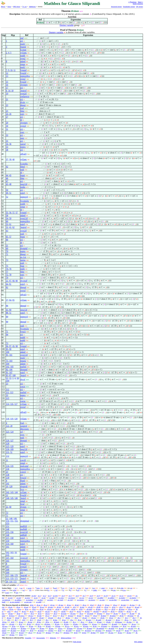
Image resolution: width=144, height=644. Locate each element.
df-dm (63, 611)
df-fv (55, 614)
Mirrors (3, 7)
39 (10, 159)
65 (7, 237)
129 (12, 446)
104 (8, 364)
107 (11, 372)
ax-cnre (102, 600)
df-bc (47, 622)
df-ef (21, 624)
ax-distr (40, 600)
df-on (113, 611)
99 (10, 349)
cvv (63, 588)
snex (22, 138)
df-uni (49, 609)
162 (8, 553)
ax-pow (27, 598)
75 (7, 266)
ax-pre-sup (28, 602)
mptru (23, 251)
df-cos (38, 624)
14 (9, 91)
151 (12, 521)
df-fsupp (130, 616)
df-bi (32, 605)
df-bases (109, 631)
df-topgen (115, 626)
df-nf (92, 605)
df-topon (88, 631)
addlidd (23, 535)
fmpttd (23, 47)
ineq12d (24, 184)
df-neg (94, 618)
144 (16, 492)
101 (11, 355)
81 (10, 284)
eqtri (22, 114)
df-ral (34, 607)
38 (7, 150)
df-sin (29, 624)
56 (10, 213)
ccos (124, 590)
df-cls (136, 631)
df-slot (66, 624)
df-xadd (98, 620)
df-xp (32, 611)
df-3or (52, 605)
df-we (24, 611)
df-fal (77, 605)
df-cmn (131, 628)
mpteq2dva (25, 76)
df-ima (87, 611)
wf (24, 590)
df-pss (129, 607)
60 (7, 221)
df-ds (39, 626)
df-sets (57, 624)
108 (14, 375)
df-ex (84, 605)
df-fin (122, 616)
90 (7, 322)
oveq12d (24, 218)
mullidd (24, 529)
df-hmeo (66, 633)
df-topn (86, 626)
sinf (22, 38)
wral (55, 588)
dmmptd (24, 370)
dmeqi (23, 105)
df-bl (32, 631)
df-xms (111, 633)
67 (10, 281)
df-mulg (111, 628)
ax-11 (114, 596)
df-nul (137, 607)
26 (10, 114)
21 (7, 99)
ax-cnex (61, 598)
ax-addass (18, 600)
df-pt (124, 626)
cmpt (103, 588)
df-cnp (39, 633)
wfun (15, 590)
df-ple (31, 626)
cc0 (78, 590)
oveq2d (23, 93)
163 (12, 553)
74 (7, 269)
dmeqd (23, 287)
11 (14, 70)
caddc (95, 590)
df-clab (123, 605)
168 (8, 569)
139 (8, 478)
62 (13, 227)
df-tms (129, 633)
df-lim (121, 611)
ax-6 (77, 596)
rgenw (23, 260)
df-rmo (50, 607)
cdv (17, 593)
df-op (41, 609)
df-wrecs (21, 616)
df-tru (69, 605)
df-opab (89, 609)
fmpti (23, 175)
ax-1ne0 (60, 600)
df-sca (134, 624)
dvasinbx (28, 638)
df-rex (42, 607)
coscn (23, 386)
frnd (22, 423)
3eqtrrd (23, 91)
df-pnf (41, 618)
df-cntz (121, 628)
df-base (85, 624)
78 (10, 275)
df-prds (133, 626)
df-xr (59, 618)
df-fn (18, 614)
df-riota (73, 614)
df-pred (96, 611)
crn (131, 588)
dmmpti (24, 441)
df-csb (90, 607)
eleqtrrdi (24, 486)
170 (16, 575)
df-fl (13, 622)
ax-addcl (100, 598)
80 (17, 281)
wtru (38, 588)
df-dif (98, 607)
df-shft (66, 622)
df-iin (73, 609)
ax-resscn (72, 598)
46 (7, 178)
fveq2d (23, 73)
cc (63, 590)
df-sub (85, 618)
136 (8, 469)
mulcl (23, 44)
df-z (47, 620)
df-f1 (32, 614)
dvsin (23, 102)
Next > (140, 2)
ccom (4, 590)
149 (15, 519)
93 (7, 355)
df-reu (59, 607)
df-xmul (108, 620)
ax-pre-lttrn (125, 600)
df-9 (31, 620)
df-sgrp (80, 628)
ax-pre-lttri (113, 600)
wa (21, 588)
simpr (23, 64)
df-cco (67, 626)
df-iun (65, 609)
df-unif (48, 626)
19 (7, 93)
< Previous (132, 2)
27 (7, 117)
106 (11, 370)
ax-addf (39, 602)
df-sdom (113, 616)
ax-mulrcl (133, 598)
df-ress (94, 624)
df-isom (64, 614)
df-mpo (100, 614)
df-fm (84, 633)
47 (7, 181)
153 (8, 523)
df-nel (26, 607)
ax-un (44, 598)
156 (12, 532)
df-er (62, 616)
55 (7, 213)
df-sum (12, 624)
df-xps (33, 628)
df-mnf (51, 618)
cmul (104, 590)
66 (7, 240)
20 (7, 582)
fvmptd (23, 70)
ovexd (23, 291)
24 (7, 114)
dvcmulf (24, 281)
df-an (38, 605)
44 (7, 175)
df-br (81, 609)
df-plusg (104, 624)
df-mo (107, 605)
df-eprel (122, 609)
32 (7, 227)
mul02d (24, 526)
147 (8, 558)
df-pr (27, 609)
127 (12, 441)
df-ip (14, 626)
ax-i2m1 (50, 600)
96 (7, 346)
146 (16, 498)
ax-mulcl (122, 598)
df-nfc (10, 607)
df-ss (121, 607)
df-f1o (48, 614)
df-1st (124, 614)
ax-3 (49, 596)
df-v (75, 607)
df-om (116, 614)
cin (71, 588)
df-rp (79, 620)
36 (10, 144)
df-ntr (127, 631)
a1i (22, 41)
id (21, 120)
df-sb (99, 605)
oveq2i (23, 126)
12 (7, 73)
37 (7, 159)
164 (12, 558)
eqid (22, 170)
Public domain (77, 642)
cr (71, 590)
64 (7, 284)
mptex (23, 147)
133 (12, 578)
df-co (56, 611)
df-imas (23, 628)
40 (13, 159)
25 (7, 111)
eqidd (23, 56)
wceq (30, 588)
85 (13, 300)
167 (8, 567)
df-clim (129, 622)
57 (13, 213)
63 (7, 231)
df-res (79, 611)
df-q (72, 620)
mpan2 (23, 361)
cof (56, 590)
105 (12, 367)
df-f (25, 614)
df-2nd (132, 614)
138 (8, 475)
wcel (47, 588)
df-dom (103, 616)
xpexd (23, 144)
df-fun (11, 614)
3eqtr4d (24, 575)
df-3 (126, 618)
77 (7, 272)
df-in (114, 607)
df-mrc (51, 628)
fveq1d (23, 478)
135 (12, 466)
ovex (22, 435)
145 (12, 498)
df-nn (111, 618)
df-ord (105, 611)
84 (10, 300)
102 (8, 367)
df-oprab (90, 614)
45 (10, 175)
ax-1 (39, 596)
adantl (23, 61)
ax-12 (121, 596)
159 (8, 541)
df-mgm (70, 628)
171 (16, 578)
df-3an (61, 605)
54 (7, 218)
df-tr (106, 609)
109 (8, 381)
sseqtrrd (24, 426)
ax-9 (98, 596)
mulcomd (24, 466)
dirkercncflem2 (66, 638)
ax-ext (129, 596)
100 (8, 352)
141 (8, 483)
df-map (71, 616)
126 (8, 441)
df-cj (74, 622)
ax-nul (19, 598)
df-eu (115, 605)
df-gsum (104, 626)
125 (8, 446)
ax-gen (55, 596)
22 (7, 281)
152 (16, 521)
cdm (122, 588)
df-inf (17, 618)
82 (7, 287)
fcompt (23, 50)
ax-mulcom (6, 600)
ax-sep (10, 598)
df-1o (47, 616)
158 (12, 538)
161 (8, 547)
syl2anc (24, 53)
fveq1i (23, 332)
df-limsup (119, 622)
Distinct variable (67, 25)
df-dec (55, 620)
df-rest (76, 626)
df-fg (60, 631)
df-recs (31, 616)
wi (16, 588)
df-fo (40, 614)
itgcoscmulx (41, 638)
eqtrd (22, 193)
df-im (91, 622)
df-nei (4, 633)
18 (12, 91)
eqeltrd (23, 367)
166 (12, 575)
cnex (22, 132)
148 (11, 519)
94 (7, 334)
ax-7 (84, 596)
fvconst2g (24, 201)
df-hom (58, 626)
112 (7, 389)
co (48, 590)
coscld (23, 460)
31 (7, 129)
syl (22, 432)
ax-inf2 (52, 598)
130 (8, 449)
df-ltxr (68, 618)
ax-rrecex (92, 600)
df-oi (25, 618)
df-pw (11, 609)
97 (10, 346)
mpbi (22, 269)
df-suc (129, 611)
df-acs (60, 628)
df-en (95, 616)
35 (7, 141)
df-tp (34, 609)
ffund (23, 481)
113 (12, 392)
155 (8, 532)
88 (7, 313)
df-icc (126, 620)
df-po (130, 609)
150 (8, 521)
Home (9, 7)
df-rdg (39, 616)
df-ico (118, 620)
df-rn (71, 611)
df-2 (119, 618)
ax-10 (106, 596)
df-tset (22, 626)
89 (7, 317)
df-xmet (13, 631)
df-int (57, 609)
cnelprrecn (25, 96)
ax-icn (91, 598)
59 (10, 218)
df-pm (79, 616)
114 (7, 404)
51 (10, 193)
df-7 (16, 620)
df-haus (48, 633)
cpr (94, 588)
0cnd (22, 504)
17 (7, 88)
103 (11, 361)
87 (10, 375)
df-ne (18, 607)
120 (16, 419)
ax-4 (63, 596)
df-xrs (4, 628)
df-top (78, 631)
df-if (4, 609)
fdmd (23, 167)
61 (10, 224)
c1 (86, 590)
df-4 (134, 618)
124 (12, 432)
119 (12, 419)
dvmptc (23, 507)
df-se (16, 611)
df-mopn (41, 631)
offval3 (23, 154)
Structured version (116, 7)
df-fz (135, 620)
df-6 (9, 620)
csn (87, 588)
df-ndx (75, 624)
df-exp (30, 622)
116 (12, 404)
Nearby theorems (138, 4)
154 (8, 544)
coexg (23, 401)
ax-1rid (70, 600)
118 (7, 419)
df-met (23, 631)
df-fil (76, 633)
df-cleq (132, 605)
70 (7, 251)
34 (7, 144)
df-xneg (89, 620)
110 (11, 582)
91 (7, 372)
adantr (23, 364)
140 (8, 498)
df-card (33, 618)
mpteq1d (24, 197)
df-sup (9, 618)
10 (11, 70)
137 (8, 575)
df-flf (102, 633)
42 (7, 167)
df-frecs (12, 616)
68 (13, 281)
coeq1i (23, 472)
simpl (23, 463)
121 (8, 578)
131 (8, 452)
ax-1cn (23, 257)
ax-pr (36, 598)
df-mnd (89, 628)
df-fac (39, 622)
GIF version (139, 7)
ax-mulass (30, 600)
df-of (108, 614)
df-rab (67, 607)
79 (7, 278)
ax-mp (34, 596)
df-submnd (100, 628)
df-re (82, 622)
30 (7, 126)
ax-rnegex (81, 600)
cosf (22, 108)
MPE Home (17, 7)
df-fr (9, 611)
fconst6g (24, 164)
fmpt (22, 266)
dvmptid (24, 248)
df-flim (93, 633)
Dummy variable (56, 32)
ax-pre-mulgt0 (15, 602)
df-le (76, 618)
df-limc (12, 635)
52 (7, 197)
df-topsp (98, 631)
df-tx (57, 633)
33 (7, 135)
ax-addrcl (111, 598)
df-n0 (39, 620)
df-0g (95, 626)
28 (18, 378)
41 (10, 227)
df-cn (30, 633)
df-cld (118, 631)
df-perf (21, 633)
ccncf (7, 593)
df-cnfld (69, 631)
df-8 (24, 620)
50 (7, 190)
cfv (30, 590)
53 (7, 224)
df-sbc (82, 607)
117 (16, 404)
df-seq (21, 622)
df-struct (47, 624)
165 (8, 561)
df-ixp (87, 616)
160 (12, 544)
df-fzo (4, 622)
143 (12, 492)
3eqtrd (23, 375)
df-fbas (51, 631)
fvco (22, 489)
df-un (106, 607)
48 (10, 184)
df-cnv (48, 611)
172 (15, 582)
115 (7, 398)
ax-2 (44, 596)
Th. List (24, 7)
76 (10, 269)
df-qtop (14, 628)
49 (7, 193)
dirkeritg (53, 638)
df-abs (108, 622)
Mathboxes (32, 7)
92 (7, 370)
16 (7, 85)
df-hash (56, 622)
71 (7, 254)
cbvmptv (24, 85)
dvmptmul (25, 521)
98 (17, 346)
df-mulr (114, 624)
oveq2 (23, 58)
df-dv (21, 635)
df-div (103, 618)
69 (7, 248)
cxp (112, 588)
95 (7, 349)
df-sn (19, 609)
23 (7, 105)
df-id (113, 609)
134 (8, 466)
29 (7, 123)
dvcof (23, 379)
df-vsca (5, 626)
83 (7, 375)
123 (8, 432)
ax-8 (91, 596)
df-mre (42, 628)
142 (8, 492)
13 (7, 76)
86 (7, 306)
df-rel (39, 611)
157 (8, 538)
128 (8, 443)
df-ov (81, 614)
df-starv (124, 624)
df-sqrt (99, 622)
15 (7, 82)
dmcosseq (24, 429)
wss (80, 588)
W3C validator (138, 642)
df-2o (55, 616)
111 (7, 392)
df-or (45, 605)
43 (7, 184)
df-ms (120, 633)
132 (8, 456)
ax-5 (70, 596)
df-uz (64, 620)
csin (114, 590)
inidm (23, 187)
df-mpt (98, 609)
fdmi (22, 111)
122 (8, 426)
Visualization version (129, 7)
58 (7, 215)
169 (8, 572)
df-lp (13, 633)
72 (7, 275)
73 (7, 260)
